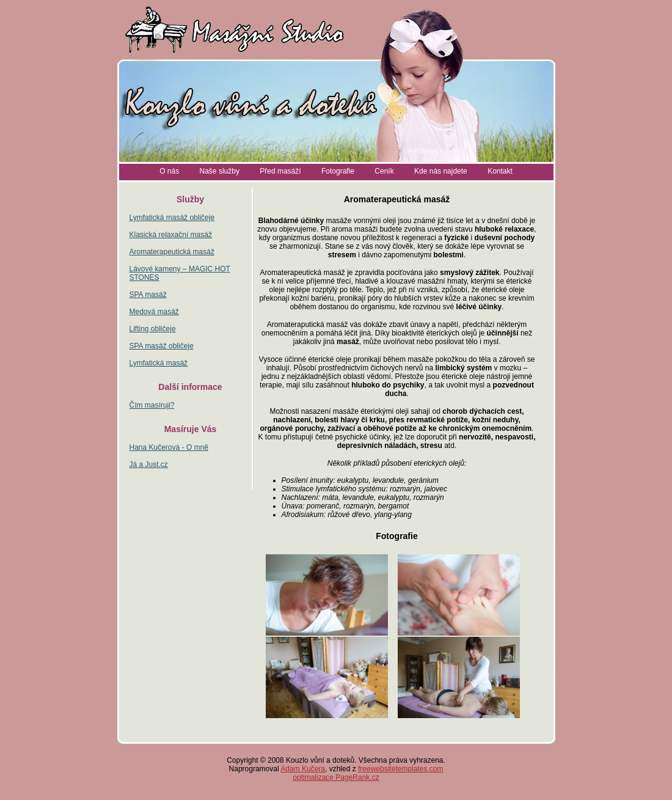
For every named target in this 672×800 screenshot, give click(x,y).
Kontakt (500, 171)
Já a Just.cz (149, 464)
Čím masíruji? (152, 405)
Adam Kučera (303, 769)
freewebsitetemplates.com (400, 769)
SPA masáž (148, 295)
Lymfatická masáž (159, 363)
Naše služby (220, 171)
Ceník (384, 171)
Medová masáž (154, 312)
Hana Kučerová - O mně (169, 447)
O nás (169, 171)
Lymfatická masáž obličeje (172, 218)
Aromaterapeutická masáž (172, 252)
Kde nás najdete (441, 171)
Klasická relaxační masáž (171, 235)
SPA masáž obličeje (162, 346)
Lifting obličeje (153, 329)
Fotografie (338, 171)
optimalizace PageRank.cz (336, 777)
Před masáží (280, 171)
